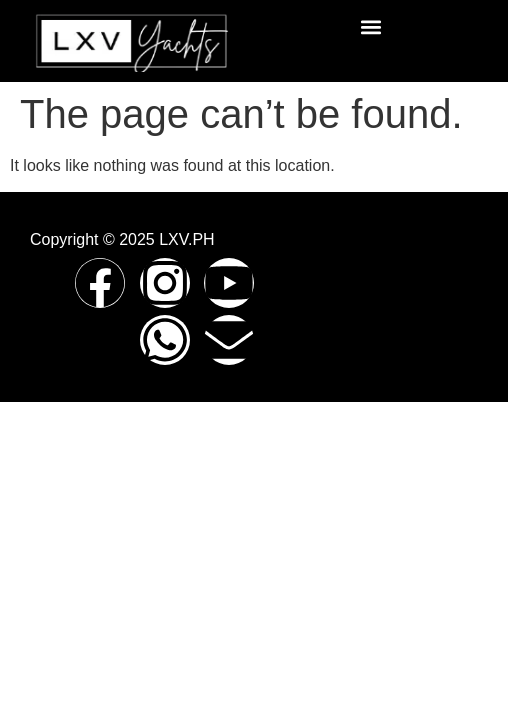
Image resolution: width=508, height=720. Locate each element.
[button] (371, 26)
